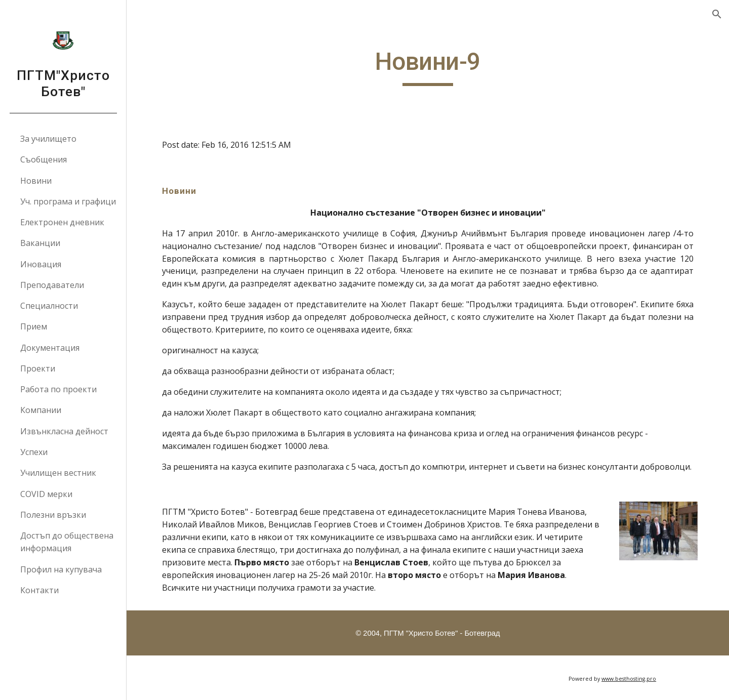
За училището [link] (48, 139)
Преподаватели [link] (52, 285)
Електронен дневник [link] (62, 222)
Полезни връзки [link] (53, 515)
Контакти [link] (39, 590)
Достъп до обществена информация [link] (67, 542)
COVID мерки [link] (46, 494)
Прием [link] (34, 326)
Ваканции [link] (40, 243)
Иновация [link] (41, 264)
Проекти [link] (38, 368)
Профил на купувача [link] (61, 569)
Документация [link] (50, 348)
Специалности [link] (49, 306)
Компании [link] (41, 410)
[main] (428, 66)
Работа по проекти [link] (58, 389)
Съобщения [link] (44, 159)
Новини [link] (36, 181)
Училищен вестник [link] (58, 473)
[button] (717, 14)
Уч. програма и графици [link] (68, 201)
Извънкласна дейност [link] (64, 431)
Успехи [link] (34, 452)
